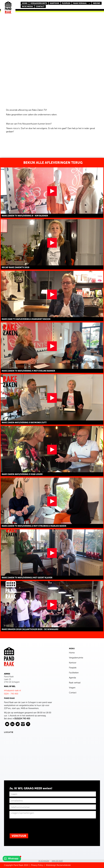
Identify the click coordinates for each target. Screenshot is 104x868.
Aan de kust (57, 861)
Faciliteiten (74, 673)
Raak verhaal (75, 683)
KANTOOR (54, 3)
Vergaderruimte (39, 3)
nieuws (97, 3)
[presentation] (30, 825)
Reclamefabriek (64, 865)
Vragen (72, 688)
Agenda (72, 678)
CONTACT (40, 7)
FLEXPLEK (66, 3)
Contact (73, 693)
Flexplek (73, 668)
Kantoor (73, 663)
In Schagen (44, 861)
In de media (27, 7)
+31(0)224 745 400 (22, 719)
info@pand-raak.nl (12, 690)
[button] (82, 3)
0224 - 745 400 (11, 694)
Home (25, 3)
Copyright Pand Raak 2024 (16, 865)
